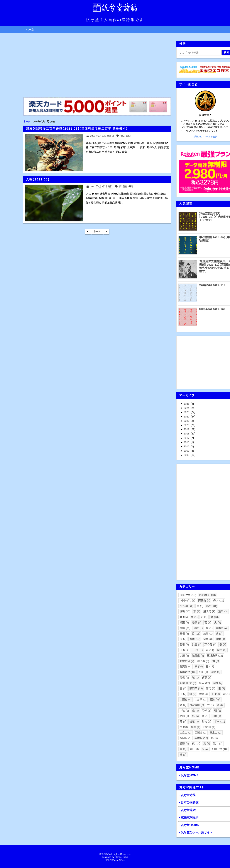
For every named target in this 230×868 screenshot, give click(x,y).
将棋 (184, 678)
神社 (218, 683)
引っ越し (186, 606)
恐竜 (198, 628)
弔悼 (207, 711)
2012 (187, 446)
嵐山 (194, 749)
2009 (187, 451)
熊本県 (222, 628)
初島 (216, 672)
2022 (187, 417)
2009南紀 (207, 595)
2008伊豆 (188, 595)
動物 (207, 722)
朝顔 (184, 716)
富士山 (216, 733)
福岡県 (185, 738)
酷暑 (184, 644)
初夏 (203, 672)
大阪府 (185, 700)
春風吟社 (187, 672)
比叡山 (209, 727)
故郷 (208, 634)
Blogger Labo (121, 857)
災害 (197, 644)
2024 (187, 408)
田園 (216, 716)
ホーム (30, 30)
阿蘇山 (204, 601)
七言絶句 (187, 661)
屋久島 (209, 611)
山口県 (197, 650)
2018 (187, 434)
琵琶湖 (201, 733)
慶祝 (184, 634)
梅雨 (195, 727)
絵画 (184, 623)
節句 (210, 688)
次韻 (184, 656)
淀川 (218, 743)
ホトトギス (187, 601)
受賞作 (185, 666)
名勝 (184, 743)
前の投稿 (106, 232)
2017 (187, 438)
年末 (220, 722)
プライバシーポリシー (115, 860)
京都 (185, 628)
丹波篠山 (197, 705)
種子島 (203, 661)
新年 (204, 683)
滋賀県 (198, 656)
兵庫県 (201, 738)
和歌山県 (220, 749)
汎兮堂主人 (205, 115)
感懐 (197, 623)
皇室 (208, 639)
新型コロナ (188, 683)
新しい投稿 (88, 232)
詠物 (185, 611)
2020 (187, 425)
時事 (222, 650)
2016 (187, 442)
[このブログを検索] (200, 53)
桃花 (194, 722)
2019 (187, 429)
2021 (187, 421)
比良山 (185, 733)
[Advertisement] (97, 66)
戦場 (204, 694)
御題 (195, 639)
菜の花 (210, 644)
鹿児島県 (215, 656)
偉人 (219, 601)
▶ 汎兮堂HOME (188, 775)
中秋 (184, 711)
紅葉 (220, 639)
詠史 (212, 606)
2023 (187, 412)
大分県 (201, 700)
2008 (187, 455)
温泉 (223, 611)
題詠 (215, 700)
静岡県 (196, 688)
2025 (187, 404)
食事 (207, 678)
